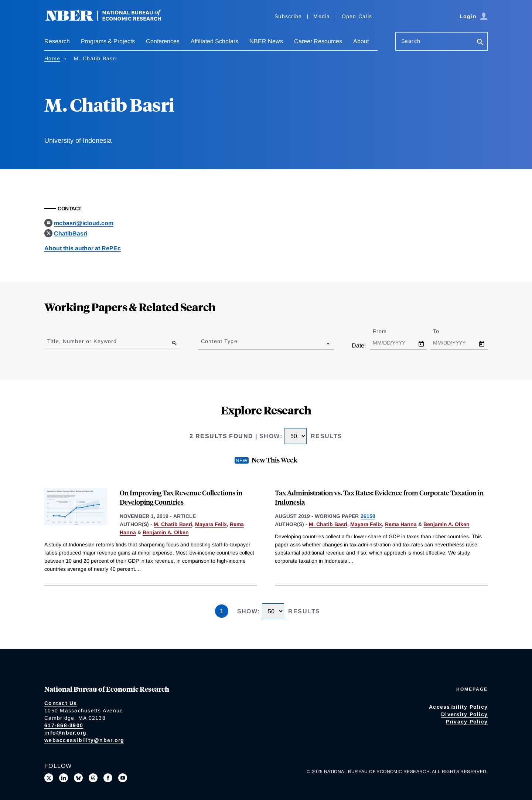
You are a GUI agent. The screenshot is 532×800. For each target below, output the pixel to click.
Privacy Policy (467, 722)
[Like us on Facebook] (108, 778)
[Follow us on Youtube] (123, 778)
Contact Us (61, 703)
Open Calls (357, 16)
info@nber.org (65, 733)
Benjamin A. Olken (166, 532)
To (443, 331)
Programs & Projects (108, 41)
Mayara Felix (211, 524)
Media (322, 16)
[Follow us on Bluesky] (78, 778)
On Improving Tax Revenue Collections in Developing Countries (181, 497)
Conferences (163, 41)
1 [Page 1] (222, 611)
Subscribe (288, 16)
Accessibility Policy (458, 707)
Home (52, 58)
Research (57, 41)
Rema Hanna (401, 524)
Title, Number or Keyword (82, 341)
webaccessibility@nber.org (84, 740)
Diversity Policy (464, 714)
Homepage (472, 689)
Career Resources (318, 41)
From (386, 331)
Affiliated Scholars (214, 41)
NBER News (266, 41)
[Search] (480, 43)
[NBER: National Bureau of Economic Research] (109, 19)
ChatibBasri (71, 233)
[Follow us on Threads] (93, 778)
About (361, 41)
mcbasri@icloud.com (84, 223)
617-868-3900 (64, 725)
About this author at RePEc (83, 248)
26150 (368, 516)
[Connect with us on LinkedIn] (64, 778)
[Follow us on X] (49, 778)
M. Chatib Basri (173, 524)
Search (411, 41)
